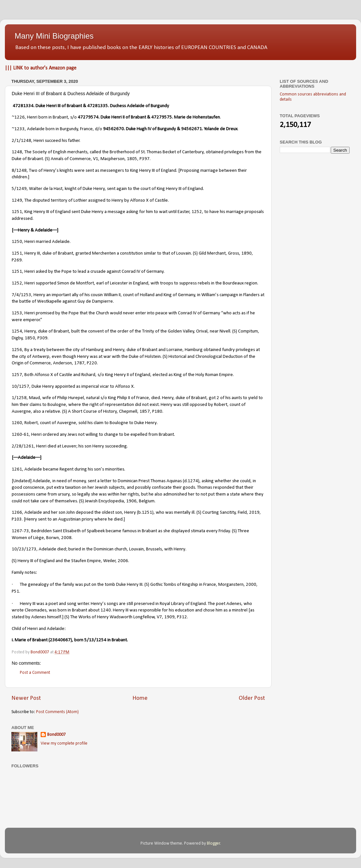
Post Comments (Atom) (57, 712)
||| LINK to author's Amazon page (41, 68)
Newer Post (26, 698)
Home (140, 698)
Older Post (252, 698)
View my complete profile (64, 743)
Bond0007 (56, 735)
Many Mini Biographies (54, 36)
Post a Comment (35, 673)
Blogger (214, 843)
